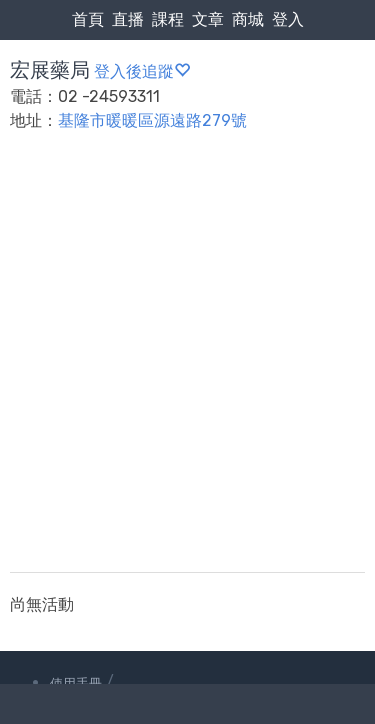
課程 (168, 19)
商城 (248, 19)
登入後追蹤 (142, 71)
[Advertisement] (187, 364)
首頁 (88, 19)
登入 (288, 19)
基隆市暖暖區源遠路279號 (152, 120)
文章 (208, 19)
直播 (128, 19)
